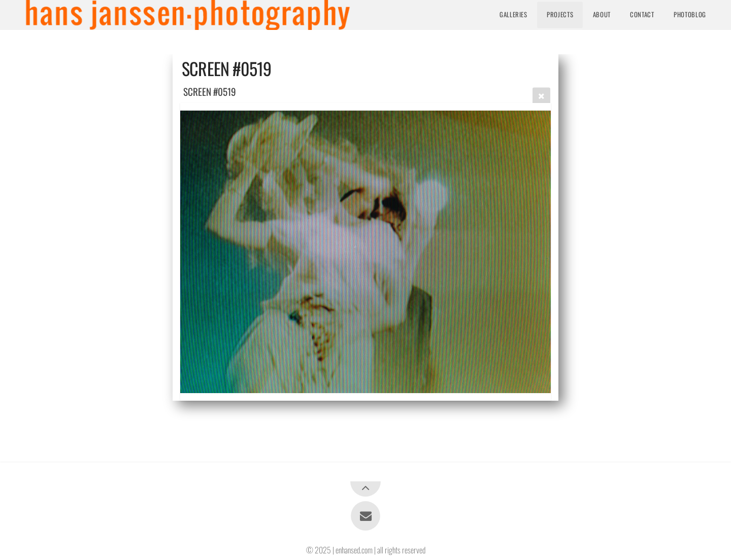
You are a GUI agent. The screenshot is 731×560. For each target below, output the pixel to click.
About (602, 14)
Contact (642, 14)
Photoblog (690, 14)
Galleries (513, 14)
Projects (560, 14)
